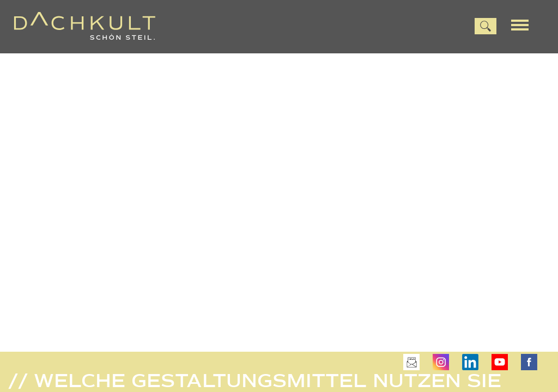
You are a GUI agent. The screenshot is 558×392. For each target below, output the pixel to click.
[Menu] (524, 24)
